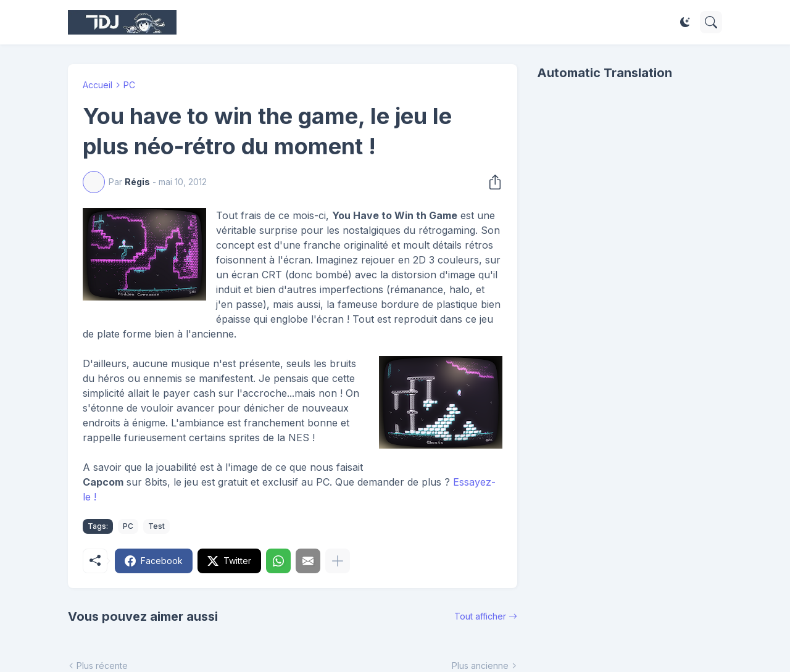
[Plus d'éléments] (338, 561)
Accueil (98, 85)
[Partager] (491, 182)
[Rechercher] (711, 22)
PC (129, 85)
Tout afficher (480, 616)
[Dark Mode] (685, 22)
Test (156, 526)
